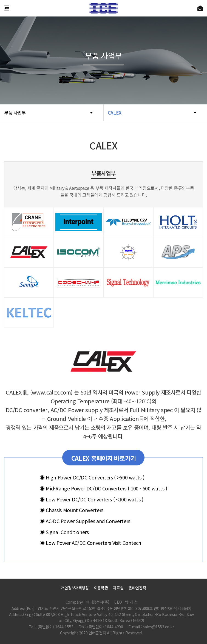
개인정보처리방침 (75, 588)
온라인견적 (137, 588)
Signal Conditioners (64, 532)
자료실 (118, 588)
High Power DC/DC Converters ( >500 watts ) (92, 477)
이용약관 (101, 588)
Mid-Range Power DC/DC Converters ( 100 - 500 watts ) (103, 488)
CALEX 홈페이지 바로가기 (104, 458)
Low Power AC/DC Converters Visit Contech (90, 543)
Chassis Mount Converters (72, 510)
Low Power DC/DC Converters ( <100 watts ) (92, 499)
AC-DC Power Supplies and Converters (85, 521)
